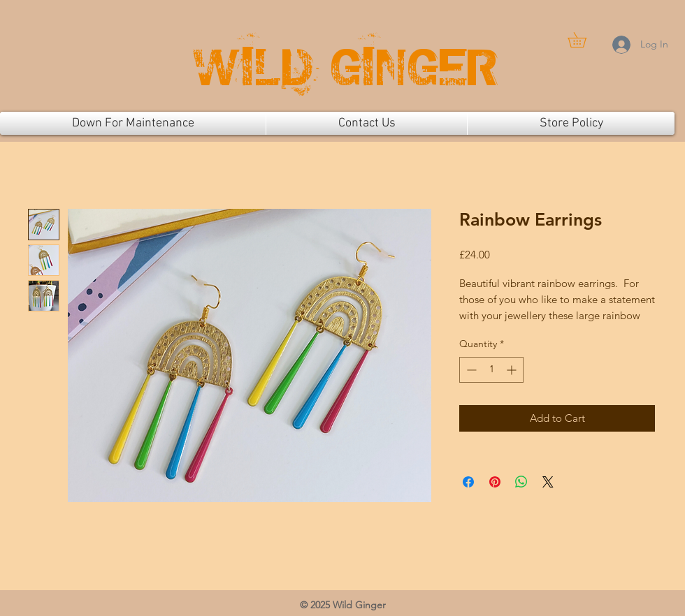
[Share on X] (548, 482)
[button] (584, 40)
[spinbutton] (491, 370)
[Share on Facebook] (468, 482)
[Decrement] (470, 370)
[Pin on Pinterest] (495, 482)
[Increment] (513, 370)
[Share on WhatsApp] (521, 482)
